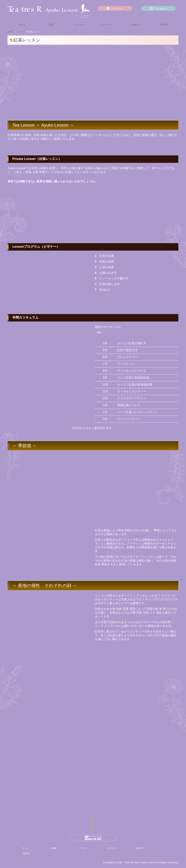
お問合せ (164, 25)
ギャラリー (107, 25)
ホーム (22, 25)
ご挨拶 (50, 25)
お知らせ (136, 25)
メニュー (79, 25)
